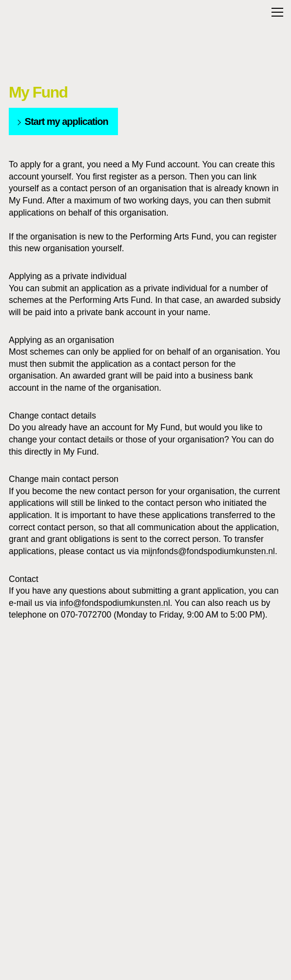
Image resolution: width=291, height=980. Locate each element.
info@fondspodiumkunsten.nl (115, 603)
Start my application (61, 121)
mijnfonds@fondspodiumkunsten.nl (208, 551)
